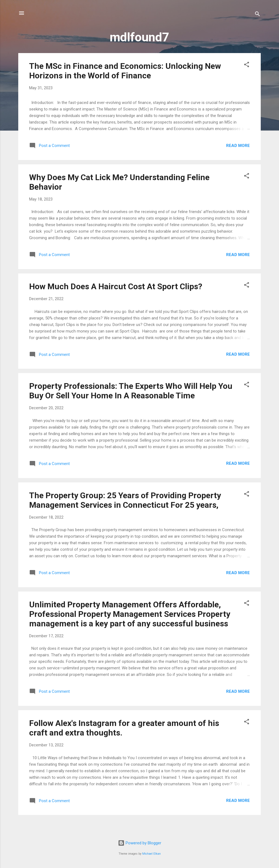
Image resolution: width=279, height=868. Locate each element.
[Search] (257, 15)
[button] (247, 65)
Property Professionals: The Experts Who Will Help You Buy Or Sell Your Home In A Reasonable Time (131, 391)
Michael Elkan (151, 854)
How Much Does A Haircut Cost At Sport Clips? (116, 286)
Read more (238, 146)
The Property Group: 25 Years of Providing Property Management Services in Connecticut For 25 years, (125, 500)
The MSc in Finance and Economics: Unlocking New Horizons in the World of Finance (125, 71)
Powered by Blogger (140, 843)
